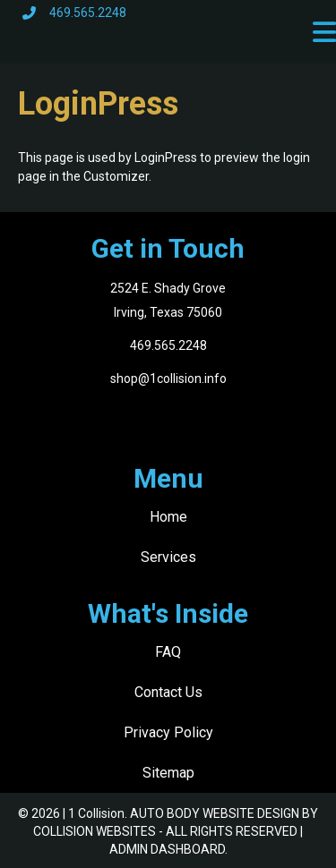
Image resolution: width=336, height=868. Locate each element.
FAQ (168, 652)
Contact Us (168, 692)
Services (168, 557)
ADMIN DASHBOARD (167, 849)
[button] (324, 32)
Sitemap (168, 773)
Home (168, 517)
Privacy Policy (168, 732)
